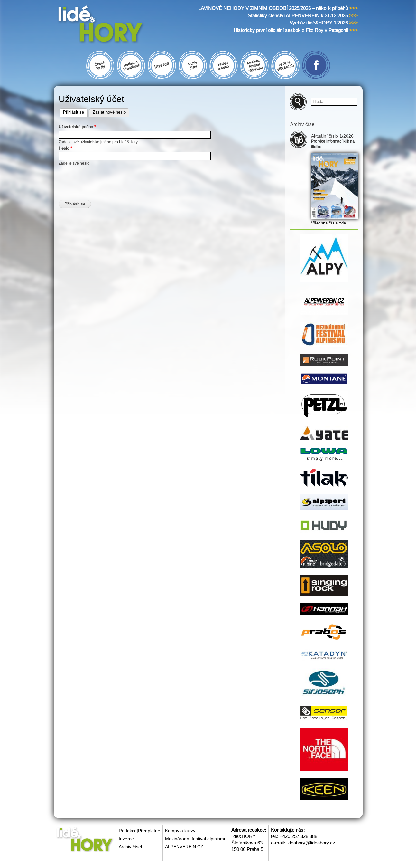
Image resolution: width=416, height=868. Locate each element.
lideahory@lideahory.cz (311, 843)
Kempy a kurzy (180, 831)
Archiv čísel (130, 847)
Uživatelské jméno (77, 127)
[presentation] (107, 179)
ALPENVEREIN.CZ (184, 847)
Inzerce (126, 839)
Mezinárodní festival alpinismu (196, 839)
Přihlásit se (75, 112)
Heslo (65, 148)
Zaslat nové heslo (109, 112)
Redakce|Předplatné (139, 831)
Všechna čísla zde (328, 223)
